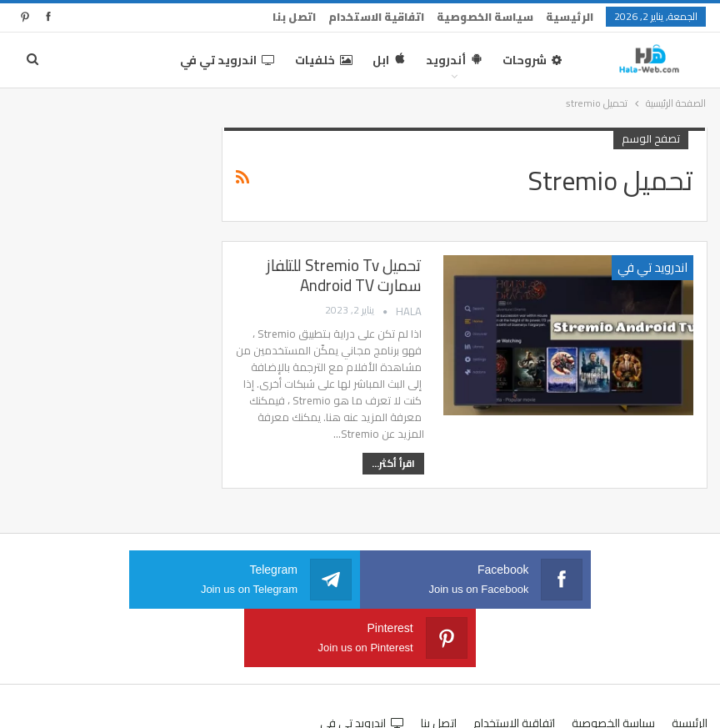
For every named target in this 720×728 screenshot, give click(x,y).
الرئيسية (570, 17)
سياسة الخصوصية (485, 17)
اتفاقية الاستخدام (376, 17)
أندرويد (454, 60)
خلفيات (324, 60)
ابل (389, 60)
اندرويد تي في (227, 60)
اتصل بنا (294, 17)
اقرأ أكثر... (393, 463)
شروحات (532, 60)
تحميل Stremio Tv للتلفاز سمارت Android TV (344, 275)
